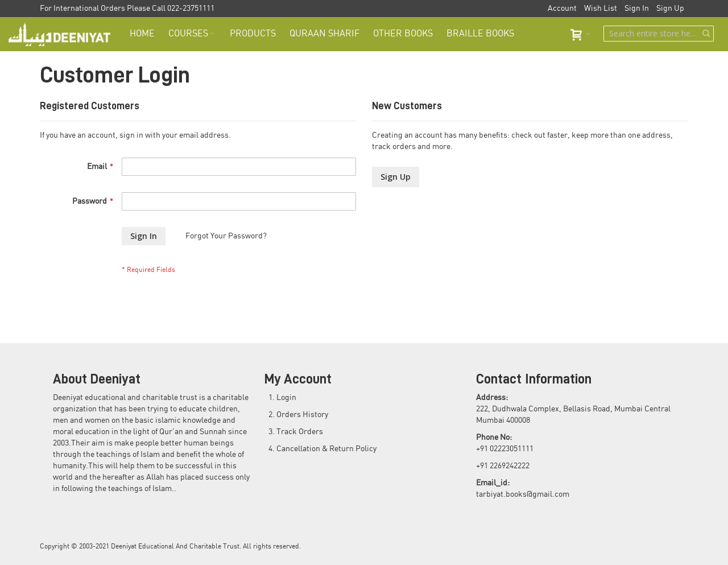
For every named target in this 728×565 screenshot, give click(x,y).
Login (286, 398)
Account (562, 9)
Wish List (601, 9)
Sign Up (670, 9)
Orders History (302, 415)
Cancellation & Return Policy (326, 449)
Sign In (637, 9)
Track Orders (300, 432)
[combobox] (659, 34)
